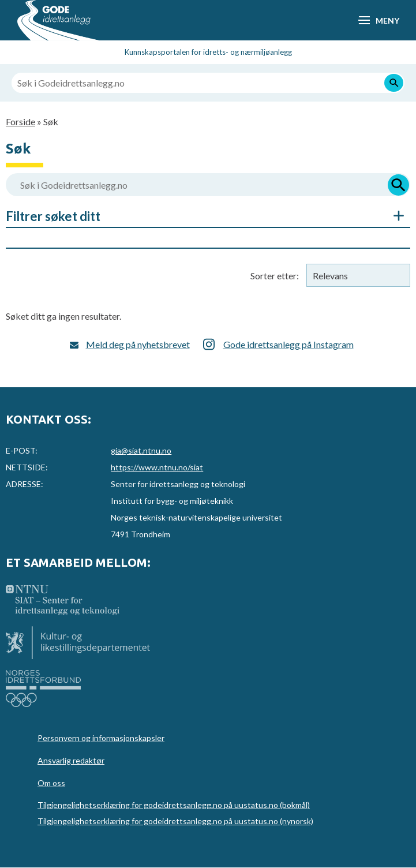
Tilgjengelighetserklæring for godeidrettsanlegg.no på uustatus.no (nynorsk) (175, 821)
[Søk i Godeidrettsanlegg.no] (208, 83)
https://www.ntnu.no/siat (157, 467)
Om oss (51, 783)
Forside (20, 121)
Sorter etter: (275, 276)
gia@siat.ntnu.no (141, 450)
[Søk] (394, 83)
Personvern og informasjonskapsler (101, 738)
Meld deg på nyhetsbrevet (138, 344)
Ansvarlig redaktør (71, 760)
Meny (387, 20)
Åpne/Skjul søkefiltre (393, 216)
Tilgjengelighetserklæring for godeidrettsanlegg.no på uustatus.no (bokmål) (174, 805)
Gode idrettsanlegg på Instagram (288, 344)
